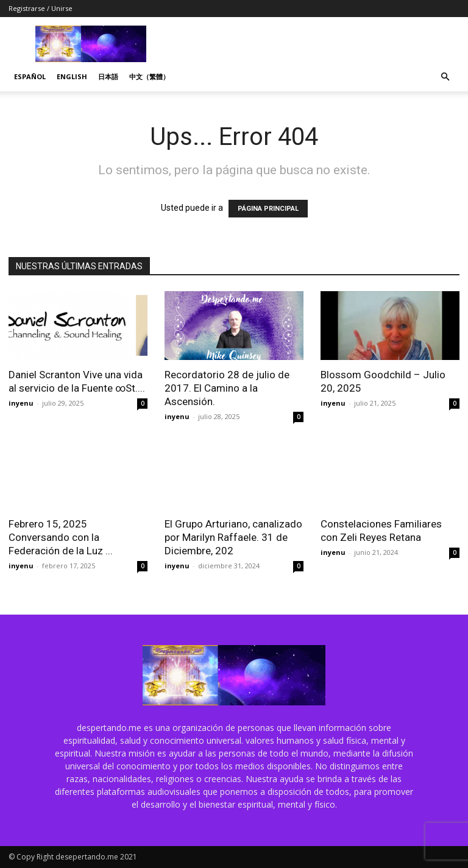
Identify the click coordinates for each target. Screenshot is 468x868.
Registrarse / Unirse (41, 8)
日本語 (108, 76)
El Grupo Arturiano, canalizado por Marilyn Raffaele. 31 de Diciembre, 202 (233, 537)
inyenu (21, 403)
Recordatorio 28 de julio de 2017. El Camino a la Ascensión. (227, 388)
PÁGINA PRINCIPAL (268, 209)
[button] (445, 77)
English (72, 76)
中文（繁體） (149, 76)
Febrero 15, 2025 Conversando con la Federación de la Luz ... (61, 537)
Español (30, 76)
